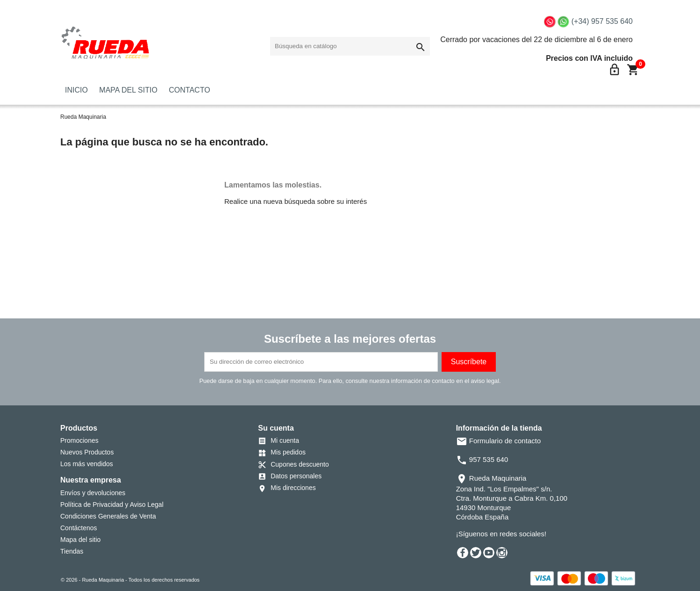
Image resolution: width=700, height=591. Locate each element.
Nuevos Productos (87, 452)
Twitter (476, 553)
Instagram (502, 553)
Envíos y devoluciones (93, 493)
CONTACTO (189, 90)
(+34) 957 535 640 (602, 21)
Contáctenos (79, 528)
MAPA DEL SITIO (128, 90)
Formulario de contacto (499, 441)
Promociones (79, 440)
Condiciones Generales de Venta (108, 516)
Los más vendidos (87, 464)
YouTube (489, 553)
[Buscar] (350, 46)
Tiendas (72, 551)
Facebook (463, 553)
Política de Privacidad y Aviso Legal (112, 505)
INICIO (76, 90)
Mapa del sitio (80, 540)
